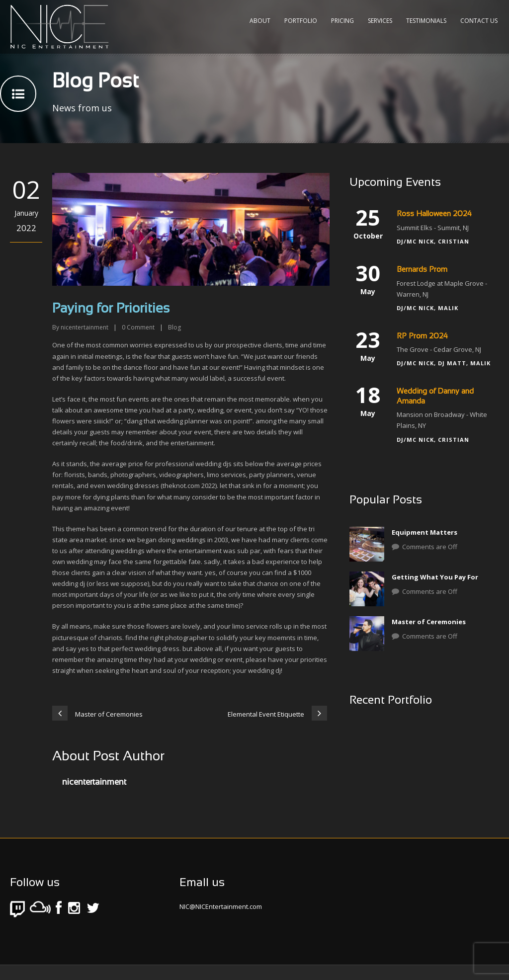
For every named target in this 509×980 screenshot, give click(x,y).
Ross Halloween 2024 (434, 214)
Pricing (342, 21)
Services (380, 21)
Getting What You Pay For (435, 577)
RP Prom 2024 (422, 336)
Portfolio (301, 21)
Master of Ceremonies (429, 622)
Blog (174, 327)
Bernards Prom (422, 270)
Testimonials (426, 21)
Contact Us (479, 21)
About (260, 21)
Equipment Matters (424, 532)
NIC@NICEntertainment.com (221, 906)
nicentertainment (85, 327)
